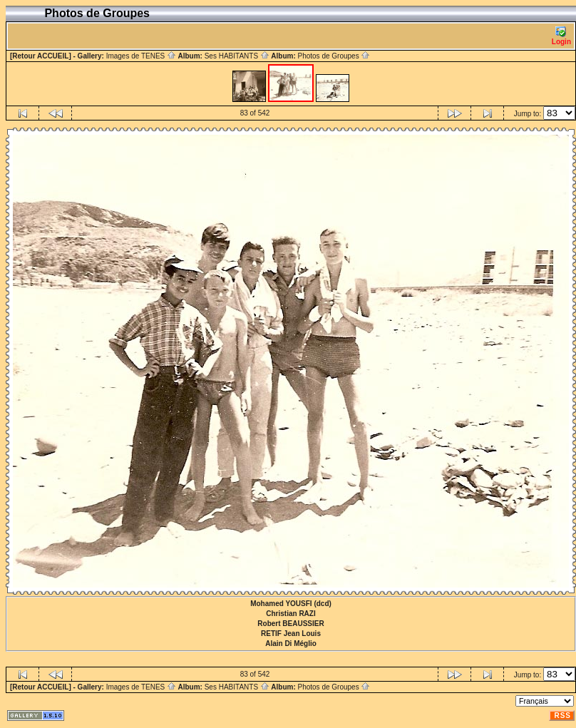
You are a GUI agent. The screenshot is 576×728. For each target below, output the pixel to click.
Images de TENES (141, 56)
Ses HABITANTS (237, 56)
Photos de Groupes (334, 56)
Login (561, 36)
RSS (562, 716)
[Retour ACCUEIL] (41, 56)
